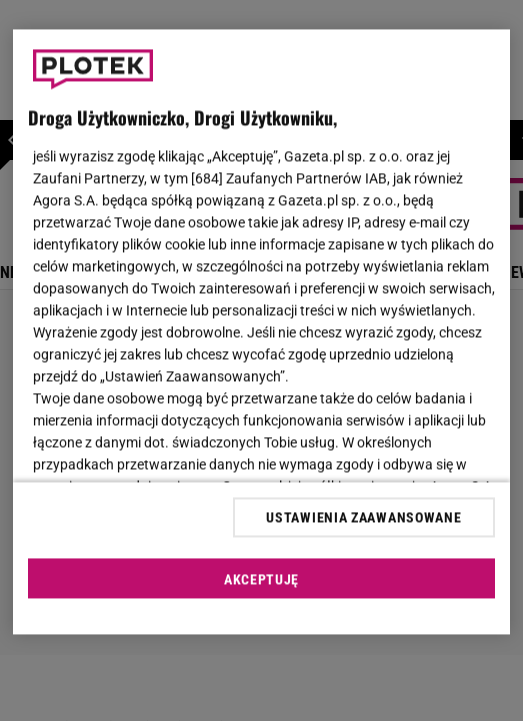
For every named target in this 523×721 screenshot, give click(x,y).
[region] (261, 332)
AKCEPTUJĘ (261, 579)
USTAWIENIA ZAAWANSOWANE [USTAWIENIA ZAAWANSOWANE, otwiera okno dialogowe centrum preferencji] (363, 517)
